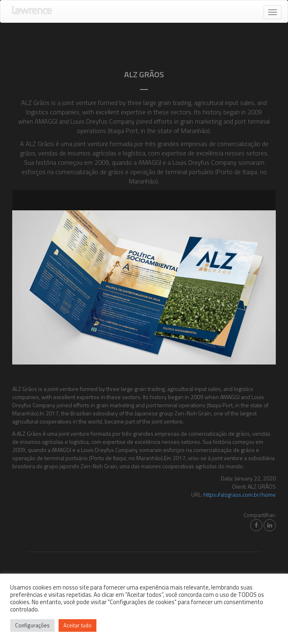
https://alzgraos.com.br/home (240, 494)
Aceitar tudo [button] (77, 625)
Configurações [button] (32, 625)
